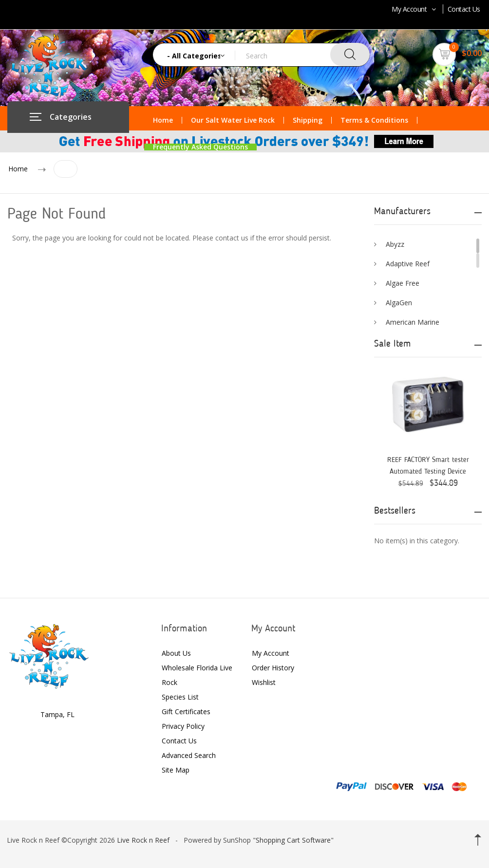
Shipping (308, 120)
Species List (180, 697)
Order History (273, 668)
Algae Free (403, 283)
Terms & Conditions (374, 120)
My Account (415, 9)
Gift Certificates (186, 711)
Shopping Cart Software (293, 840)
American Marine (413, 322)
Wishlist (264, 682)
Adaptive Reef (408, 264)
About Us (176, 653)
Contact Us (464, 9)
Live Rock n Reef (143, 840)
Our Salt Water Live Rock (233, 120)
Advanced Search (189, 755)
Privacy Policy (183, 726)
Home (163, 120)
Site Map (176, 770)
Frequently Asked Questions (200, 147)
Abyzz (395, 244)
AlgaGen (399, 303)
